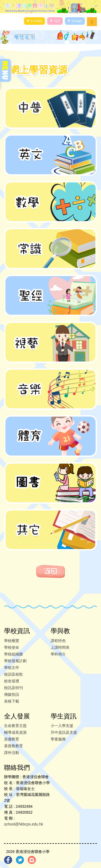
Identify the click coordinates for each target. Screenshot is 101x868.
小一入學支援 (62, 726)
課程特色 (58, 641)
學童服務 (58, 739)
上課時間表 (60, 647)
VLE (55, 21)
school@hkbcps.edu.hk (24, 824)
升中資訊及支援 (64, 732)
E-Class (34, 21)
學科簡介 (58, 654)
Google (75, 21)
